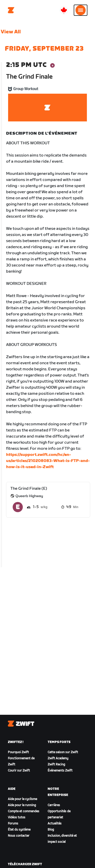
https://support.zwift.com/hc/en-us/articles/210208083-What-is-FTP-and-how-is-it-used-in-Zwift (48, 461)
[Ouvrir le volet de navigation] (81, 10)
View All (11, 32)
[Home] (11, 10)
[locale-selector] (64, 10)
